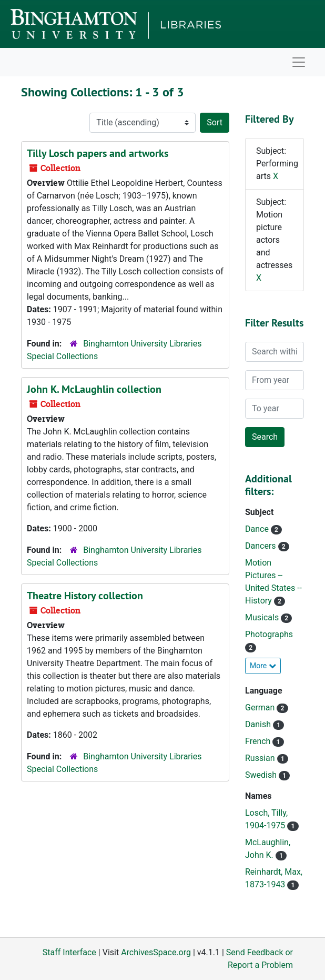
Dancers (262, 546)
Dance (258, 529)
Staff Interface (69, 952)
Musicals (263, 617)
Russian (261, 758)
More (263, 666)
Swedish (262, 775)
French (259, 741)
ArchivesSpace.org (156, 952)
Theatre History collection (85, 596)
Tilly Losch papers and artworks (98, 153)
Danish (259, 724)
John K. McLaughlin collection (94, 389)
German (261, 707)
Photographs (269, 634)
